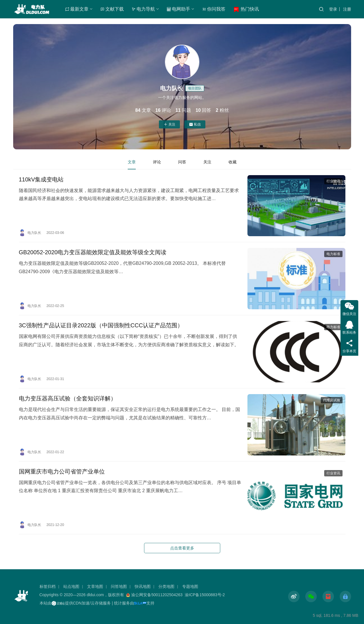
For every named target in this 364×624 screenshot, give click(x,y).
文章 (132, 162)
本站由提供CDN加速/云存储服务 (75, 603)
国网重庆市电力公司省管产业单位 (62, 472)
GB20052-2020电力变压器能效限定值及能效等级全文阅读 (93, 252)
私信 (195, 124)
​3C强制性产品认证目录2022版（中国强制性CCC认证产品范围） (101, 325)
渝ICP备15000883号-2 (205, 595)
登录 (333, 9)
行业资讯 (333, 181)
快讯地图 (143, 586)
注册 (347, 9)
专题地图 (190, 586)
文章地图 (95, 586)
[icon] (294, 596)
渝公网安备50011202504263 (157, 595)
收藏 (233, 162)
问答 (182, 162)
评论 (157, 162)
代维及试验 (332, 400)
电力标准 (333, 254)
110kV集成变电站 (41, 179)
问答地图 (119, 586)
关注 (169, 124)
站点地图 (71, 586)
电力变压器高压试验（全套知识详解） (68, 398)
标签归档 (48, 586)
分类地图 (166, 586)
